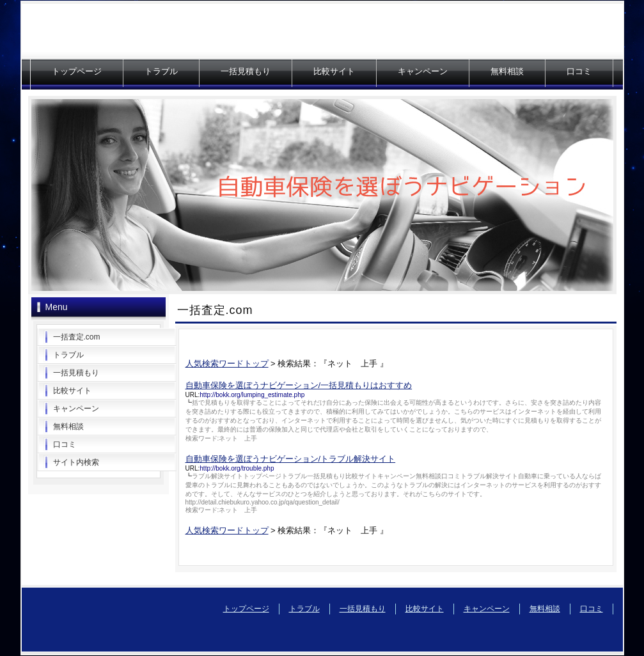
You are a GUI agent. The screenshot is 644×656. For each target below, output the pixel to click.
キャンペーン (423, 71)
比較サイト (334, 71)
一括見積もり (246, 71)
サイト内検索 (76, 462)
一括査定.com (77, 337)
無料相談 (507, 71)
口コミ (579, 71)
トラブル (161, 71)
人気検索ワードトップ (227, 363)
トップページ (77, 71)
